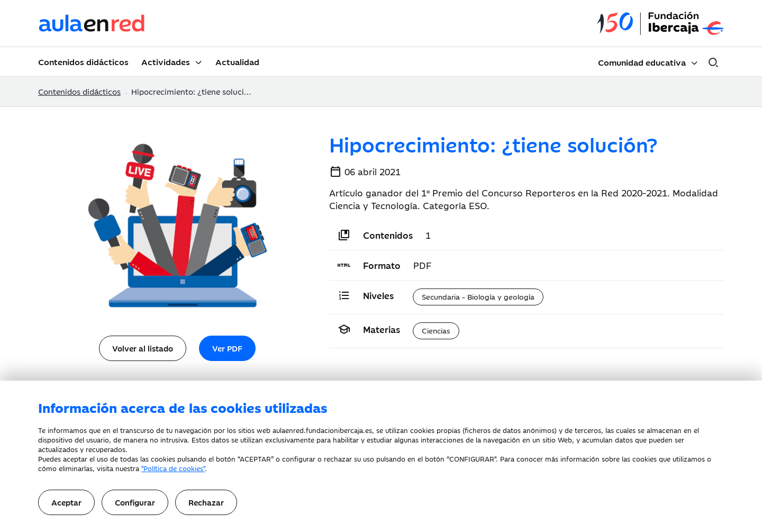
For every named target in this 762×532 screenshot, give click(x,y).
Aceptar (66, 502)
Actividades (166, 61)
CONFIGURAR (472, 458)
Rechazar (206, 502)
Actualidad (237, 61)
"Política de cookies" (173, 468)
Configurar (135, 502)
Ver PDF (227, 348)
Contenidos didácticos (83, 61)
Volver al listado (143, 348)
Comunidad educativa (642, 62)
